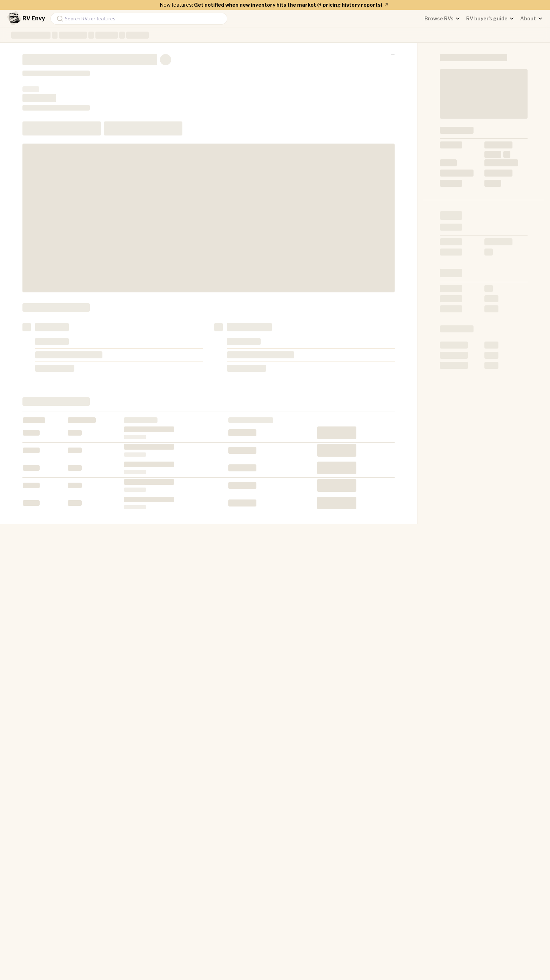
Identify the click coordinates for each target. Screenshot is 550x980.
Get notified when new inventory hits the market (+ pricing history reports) (291, 5)
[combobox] (139, 19)
